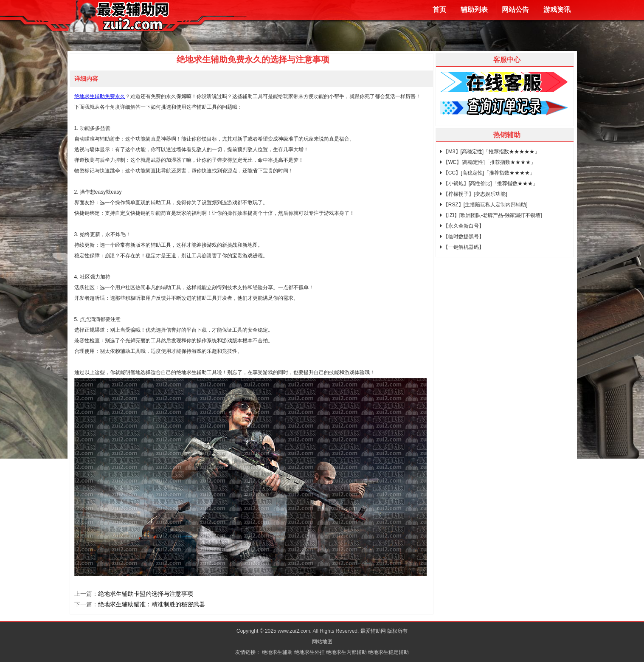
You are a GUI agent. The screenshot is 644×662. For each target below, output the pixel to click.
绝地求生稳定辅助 (388, 652)
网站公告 (515, 10)
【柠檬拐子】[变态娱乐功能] (474, 194)
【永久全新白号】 (462, 226)
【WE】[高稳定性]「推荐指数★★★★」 (488, 162)
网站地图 (322, 642)
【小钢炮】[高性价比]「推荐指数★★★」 (489, 183)
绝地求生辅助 (277, 652)
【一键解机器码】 (462, 247)
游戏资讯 (557, 10)
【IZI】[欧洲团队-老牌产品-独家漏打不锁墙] (491, 215)
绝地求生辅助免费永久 (100, 96)
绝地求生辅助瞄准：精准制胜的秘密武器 (152, 604)
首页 (439, 10)
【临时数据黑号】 (462, 237)
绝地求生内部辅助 (346, 652)
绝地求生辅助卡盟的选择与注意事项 (146, 594)
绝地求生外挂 (309, 652)
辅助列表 (474, 10)
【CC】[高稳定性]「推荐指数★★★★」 (488, 173)
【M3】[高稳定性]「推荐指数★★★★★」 (490, 152)
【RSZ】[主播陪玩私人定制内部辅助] (484, 205)
